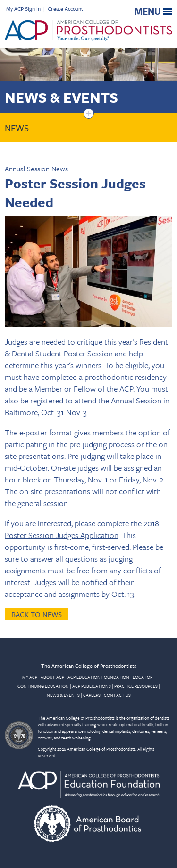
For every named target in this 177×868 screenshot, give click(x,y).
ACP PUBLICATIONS (92, 686)
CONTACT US (117, 695)
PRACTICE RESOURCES (136, 686)
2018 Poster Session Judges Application (82, 529)
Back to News (37, 614)
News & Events (61, 97)
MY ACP (30, 677)
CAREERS (92, 695)
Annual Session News (36, 169)
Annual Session (136, 400)
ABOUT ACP (52, 677)
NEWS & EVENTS (63, 695)
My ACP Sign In (23, 9)
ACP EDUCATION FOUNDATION (98, 677)
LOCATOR (143, 677)
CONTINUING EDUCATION (43, 686)
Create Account (65, 9)
